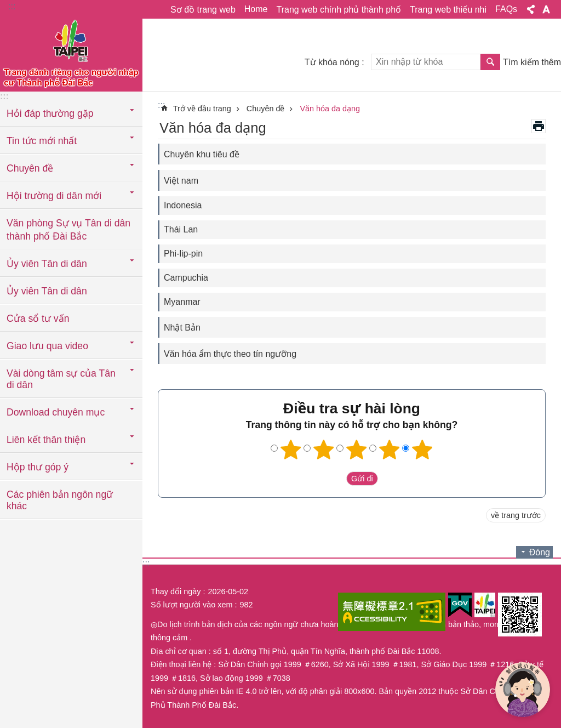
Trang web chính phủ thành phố (339, 10)
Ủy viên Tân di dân (47, 291)
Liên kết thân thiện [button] (46, 440)
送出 (336, 479)
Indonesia (183, 205)
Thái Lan (181, 229)
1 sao (291, 450)
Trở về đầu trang (202, 109)
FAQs (506, 9)
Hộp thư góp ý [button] (38, 467)
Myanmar (182, 302)
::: (12, 6)
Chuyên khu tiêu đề (202, 154)
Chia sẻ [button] (531, 9)
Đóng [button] (540, 552)
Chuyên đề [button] (30, 168)
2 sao (324, 450)
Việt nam (181, 181)
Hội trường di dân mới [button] (54, 196)
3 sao (357, 450)
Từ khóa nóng (332, 62)
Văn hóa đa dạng (330, 109)
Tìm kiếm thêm (532, 62)
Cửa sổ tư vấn (38, 318)
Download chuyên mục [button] (56, 412)
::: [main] (161, 105)
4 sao (390, 450)
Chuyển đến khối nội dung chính (6, 6)
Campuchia (186, 278)
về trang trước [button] (516, 515)
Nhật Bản (182, 328)
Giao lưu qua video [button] (47, 346)
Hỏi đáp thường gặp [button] (50, 113)
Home (256, 9)
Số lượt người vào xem (191, 605)
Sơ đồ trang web (203, 10)
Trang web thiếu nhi (448, 10)
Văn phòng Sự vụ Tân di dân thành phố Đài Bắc (68, 230)
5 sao (422, 450)
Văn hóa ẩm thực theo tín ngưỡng (230, 354)
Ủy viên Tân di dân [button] (47, 264)
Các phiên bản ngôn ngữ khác (60, 500)
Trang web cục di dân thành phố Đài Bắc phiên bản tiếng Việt (71, 53)
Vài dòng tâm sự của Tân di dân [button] (61, 379)
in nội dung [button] (539, 126)
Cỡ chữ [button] (546, 9)
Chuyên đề (266, 109)
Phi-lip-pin (183, 254)
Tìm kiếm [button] (490, 62)
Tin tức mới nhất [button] (42, 141)
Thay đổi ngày (176, 591)
